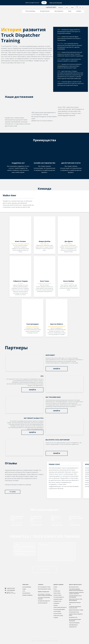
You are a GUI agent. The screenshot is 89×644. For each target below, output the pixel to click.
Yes (44, 3)
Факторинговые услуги (74, 612)
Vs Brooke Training (57, 595)
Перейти (57, 369)
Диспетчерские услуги (74, 587)
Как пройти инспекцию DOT (44, 601)
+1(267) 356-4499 (36, 525)
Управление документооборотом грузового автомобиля (76, 593)
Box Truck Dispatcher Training (44, 587)
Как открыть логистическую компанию (44, 598)
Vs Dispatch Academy (58, 599)
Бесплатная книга (26, 593)
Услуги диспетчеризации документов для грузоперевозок (76, 590)
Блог (67, 7)
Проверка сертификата (27, 595)
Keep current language (56, 3)
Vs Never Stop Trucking (58, 616)
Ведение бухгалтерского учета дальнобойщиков (76, 600)
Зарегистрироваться (59, 11)
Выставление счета (73, 617)
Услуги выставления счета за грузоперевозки (75, 596)
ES (83, 7)
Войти (72, 7)
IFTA (70, 605)
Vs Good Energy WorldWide (59, 609)
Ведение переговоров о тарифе (76, 610)
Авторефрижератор (73, 625)
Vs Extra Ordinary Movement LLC (60, 607)
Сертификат (79, 11)
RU (77, 7)
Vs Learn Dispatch (57, 611)
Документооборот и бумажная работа (76, 615)
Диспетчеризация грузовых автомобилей (75, 620)
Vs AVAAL (55, 587)
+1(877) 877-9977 (51, 7)
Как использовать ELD (43, 603)
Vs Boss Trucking (57, 593)
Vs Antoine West (57, 591)
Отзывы (70, 11)
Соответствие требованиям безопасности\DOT (75, 607)
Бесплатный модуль (27, 587)
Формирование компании (75, 603)
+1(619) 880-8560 (11, 590)
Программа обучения (45, 11)
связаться (44, 569)
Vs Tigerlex (56, 618)
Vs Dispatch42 (56, 603)
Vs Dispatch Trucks (57, 601)
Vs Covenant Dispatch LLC (59, 597)
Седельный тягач (73, 627)
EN (80, 7)
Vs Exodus (56, 605)
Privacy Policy (55, 641)
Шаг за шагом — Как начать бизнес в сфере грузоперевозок (45, 595)
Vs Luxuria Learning (57, 613)
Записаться (61, 7)
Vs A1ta (55, 589)
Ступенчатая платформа (74, 623)
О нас (24, 591)
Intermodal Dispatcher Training (44, 589)
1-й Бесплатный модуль (30, 11)
